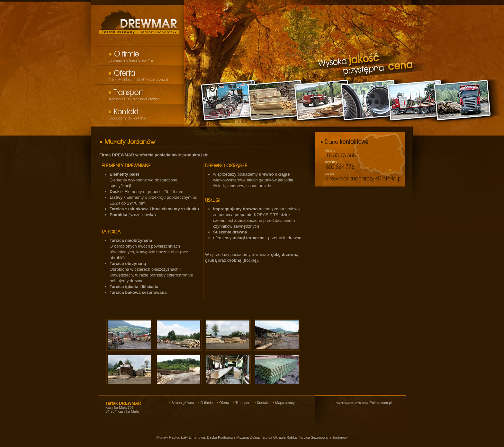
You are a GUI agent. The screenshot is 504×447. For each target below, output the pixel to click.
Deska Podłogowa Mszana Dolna (233, 437)
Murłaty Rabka (168, 437)
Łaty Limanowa (193, 437)
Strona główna (183, 403)
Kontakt (263, 403)
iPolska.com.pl (364, 403)
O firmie (207, 403)
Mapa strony (285, 403)
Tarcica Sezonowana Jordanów (323, 437)
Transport (243, 403)
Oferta (224, 403)
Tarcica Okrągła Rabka (279, 437)
